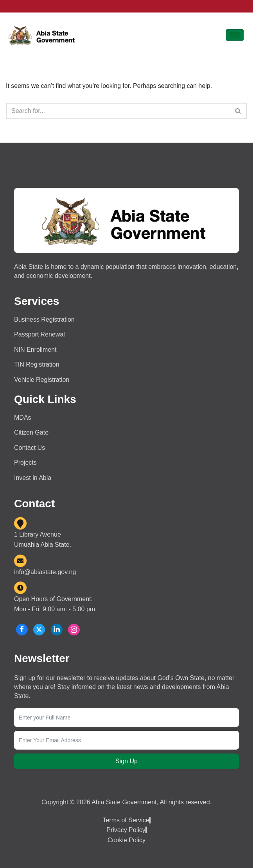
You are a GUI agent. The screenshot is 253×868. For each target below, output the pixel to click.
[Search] (118, 111)
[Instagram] (74, 630)
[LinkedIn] (57, 630)
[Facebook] (22, 630)
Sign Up (126, 762)
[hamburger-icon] (235, 35)
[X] (39, 630)
